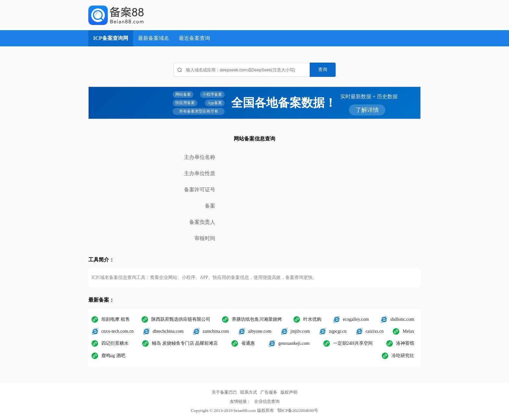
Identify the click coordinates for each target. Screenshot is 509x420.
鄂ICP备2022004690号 (298, 410)
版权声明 (289, 392)
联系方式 (249, 392)
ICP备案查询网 (111, 38)
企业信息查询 (267, 401)
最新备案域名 (154, 38)
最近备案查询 (194, 38)
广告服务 (269, 392)
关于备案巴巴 (224, 392)
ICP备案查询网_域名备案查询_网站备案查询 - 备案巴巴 (139, 15)
